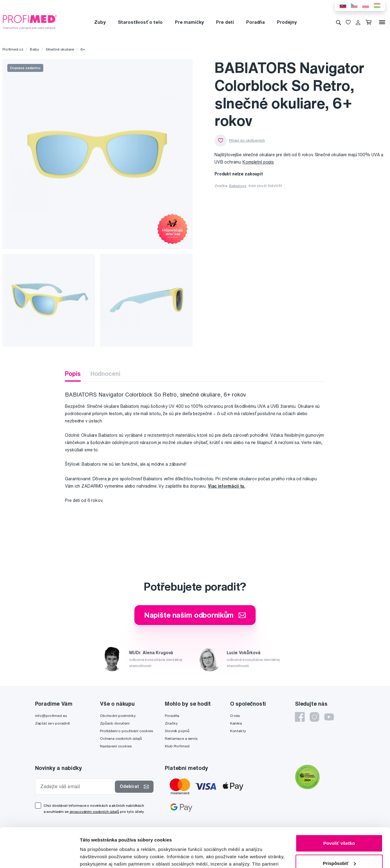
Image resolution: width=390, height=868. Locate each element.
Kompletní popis (258, 162)
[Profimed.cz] (30, 22)
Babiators (238, 186)
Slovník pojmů (177, 731)
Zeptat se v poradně (52, 723)
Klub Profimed (177, 746)
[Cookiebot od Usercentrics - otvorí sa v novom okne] (39, 856)
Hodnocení (105, 374)
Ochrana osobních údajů (121, 738)
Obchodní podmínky (118, 716)
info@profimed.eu (51, 716)
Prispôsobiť (339, 824)
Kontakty (238, 731)
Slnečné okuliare (60, 49)
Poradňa (255, 22)
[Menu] (382, 22)
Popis (73, 374)
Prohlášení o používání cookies (126, 731)
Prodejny (287, 22)
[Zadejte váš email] (76, 787)
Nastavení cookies (116, 746)
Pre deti (225, 22)
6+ (83, 49)
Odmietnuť (339, 844)
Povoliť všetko (339, 804)
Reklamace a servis (181, 738)
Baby (34, 49)
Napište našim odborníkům (195, 615)
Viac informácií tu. (227, 486)
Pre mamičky (189, 22)
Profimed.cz (13, 49)
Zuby (100, 22)
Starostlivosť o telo (140, 22)
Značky (171, 723)
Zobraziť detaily (97, 856)
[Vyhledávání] (339, 22)
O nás (235, 716)
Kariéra (236, 723)
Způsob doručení (115, 723)
